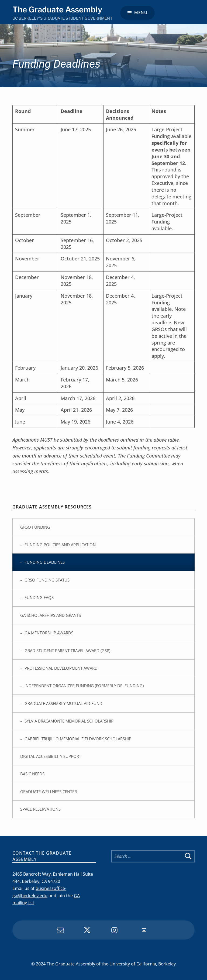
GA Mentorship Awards (49, 633)
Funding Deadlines (45, 562)
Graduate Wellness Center (49, 792)
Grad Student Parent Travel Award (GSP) (67, 651)
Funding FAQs (39, 597)
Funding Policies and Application (60, 545)
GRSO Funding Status (47, 580)
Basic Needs (32, 774)
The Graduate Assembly (57, 10)
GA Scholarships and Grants (51, 615)
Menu (141, 12)
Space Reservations (40, 809)
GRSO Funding (35, 527)
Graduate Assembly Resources (52, 507)
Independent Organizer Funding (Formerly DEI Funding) (84, 686)
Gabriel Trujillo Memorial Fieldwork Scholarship (78, 739)
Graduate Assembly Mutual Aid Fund (63, 703)
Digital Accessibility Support (51, 756)
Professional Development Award (61, 668)
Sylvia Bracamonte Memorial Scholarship (69, 721)
